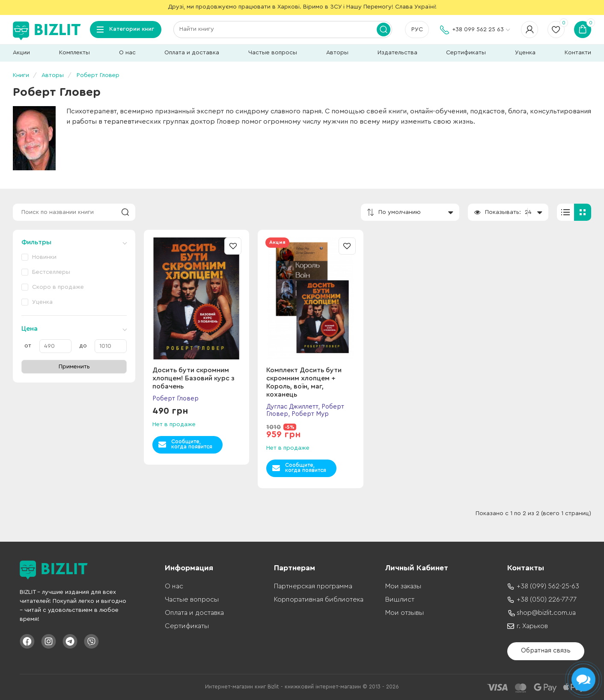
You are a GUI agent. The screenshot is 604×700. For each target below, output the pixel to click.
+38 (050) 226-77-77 (547, 599)
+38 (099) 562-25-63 (548, 586)
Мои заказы (403, 586)
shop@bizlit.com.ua (546, 613)
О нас (127, 53)
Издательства (397, 53)
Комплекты (74, 53)
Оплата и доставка (192, 53)
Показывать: (503, 212)
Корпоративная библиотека (319, 599)
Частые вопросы (273, 53)
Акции (21, 53)
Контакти (578, 53)
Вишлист (400, 599)
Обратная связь (546, 651)
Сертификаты (466, 53)
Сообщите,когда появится (192, 444)
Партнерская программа (313, 586)
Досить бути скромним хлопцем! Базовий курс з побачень (193, 378)
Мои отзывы (405, 613)
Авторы (337, 53)
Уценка (525, 53)
